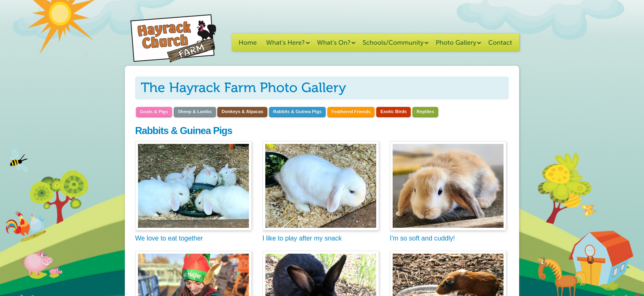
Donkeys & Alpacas (242, 111)
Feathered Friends (351, 111)
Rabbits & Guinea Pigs (297, 111)
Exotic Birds (393, 111)
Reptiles (425, 111)
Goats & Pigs (154, 111)
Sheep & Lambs (195, 111)
